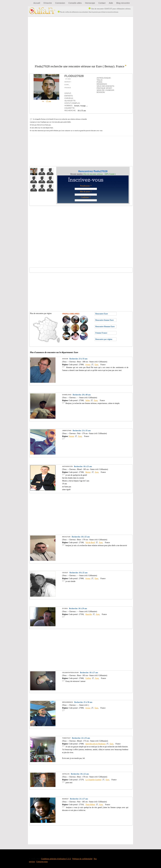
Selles (88, 400)
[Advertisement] (80, 41)
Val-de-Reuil (90, 542)
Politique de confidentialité (82, 859)
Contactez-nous (42, 862)
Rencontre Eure (101, 314)
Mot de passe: (85, 192)
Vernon (71, 436)
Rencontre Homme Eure (105, 327)
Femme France (101, 333)
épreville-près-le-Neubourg (95, 744)
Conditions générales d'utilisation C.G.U (56, 859)
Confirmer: (85, 197)
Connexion (60, 3)
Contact (102, 3)
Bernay (88, 472)
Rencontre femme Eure (104, 320)
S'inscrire (48, 3)
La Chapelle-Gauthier (93, 780)
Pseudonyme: (85, 186)
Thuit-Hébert (90, 805)
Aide (111, 3)
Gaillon (88, 678)
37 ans (49, 101)
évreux (88, 365)
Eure (96, 365)
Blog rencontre (123, 3)
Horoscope (90, 3)
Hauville (89, 614)
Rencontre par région (104, 339)
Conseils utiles (75, 3)
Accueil (37, 3)
